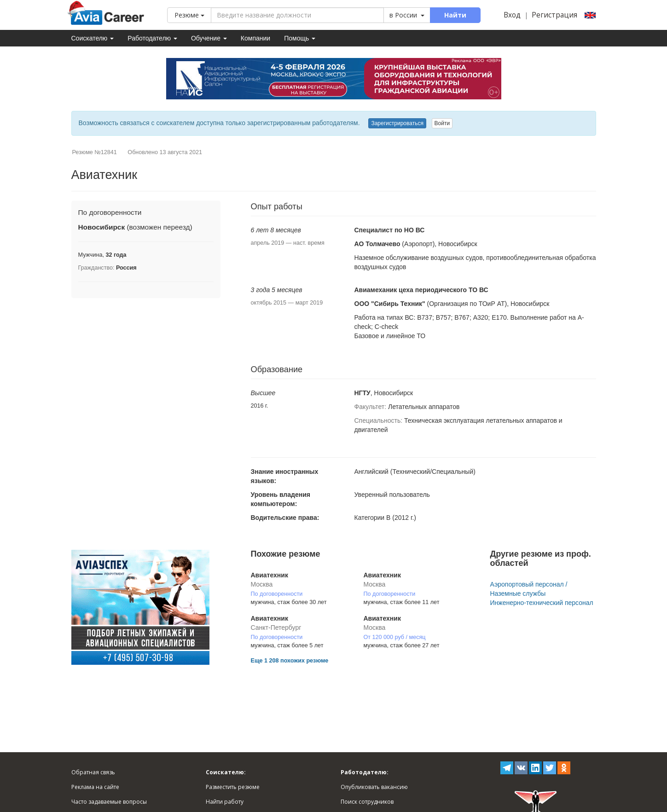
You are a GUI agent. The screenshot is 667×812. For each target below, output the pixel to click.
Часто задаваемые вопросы (109, 802)
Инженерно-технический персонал (541, 603)
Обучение (209, 38)
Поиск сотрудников (367, 802)
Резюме (189, 15)
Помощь (300, 38)
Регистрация (554, 15)
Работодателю (152, 38)
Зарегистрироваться (397, 123)
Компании (255, 38)
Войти (442, 123)
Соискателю (93, 38)
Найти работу (225, 802)
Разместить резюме (233, 787)
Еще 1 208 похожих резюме (290, 661)
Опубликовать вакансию (374, 787)
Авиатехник (270, 575)
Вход (512, 15)
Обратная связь (93, 772)
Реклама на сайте (95, 787)
